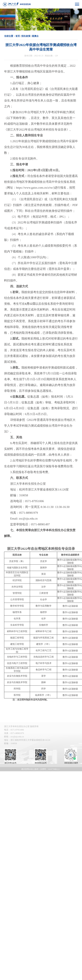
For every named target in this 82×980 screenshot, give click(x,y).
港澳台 (35, 36)
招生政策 (26, 36)
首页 (18, 36)
